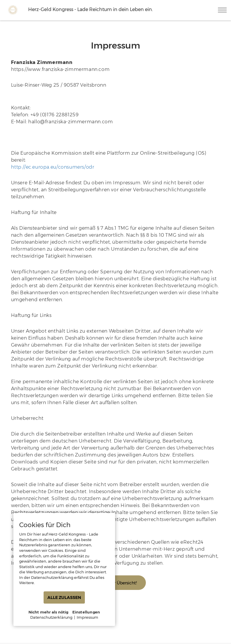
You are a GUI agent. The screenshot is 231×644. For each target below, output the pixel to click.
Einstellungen (86, 612)
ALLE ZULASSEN (64, 597)
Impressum (87, 617)
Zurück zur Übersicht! (116, 583)
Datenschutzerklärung (51, 617)
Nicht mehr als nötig (49, 612)
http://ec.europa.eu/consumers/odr (53, 167)
